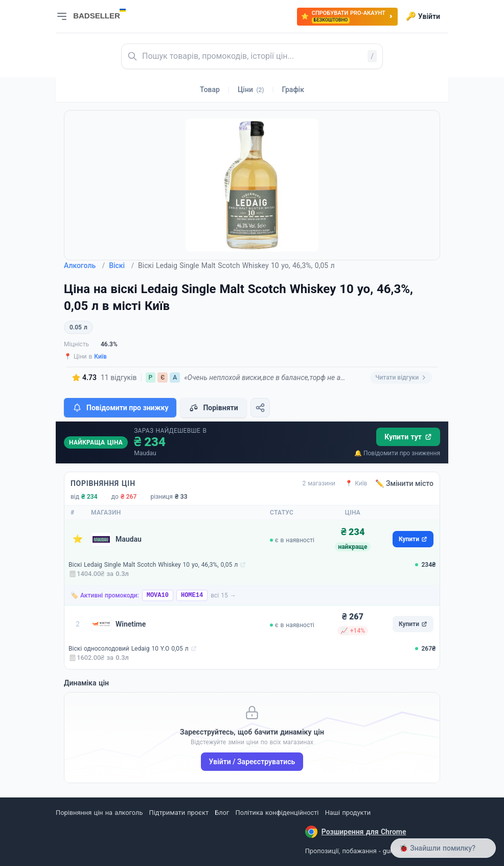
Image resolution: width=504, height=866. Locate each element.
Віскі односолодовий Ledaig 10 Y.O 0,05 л (129, 649)
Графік (293, 90)
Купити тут (408, 437)
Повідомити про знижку (120, 408)
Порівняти (213, 408)
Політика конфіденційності (277, 813)
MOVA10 (158, 595)
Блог (222, 813)
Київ (100, 357)
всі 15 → (223, 595)
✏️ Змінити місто (404, 483)
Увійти (423, 16)
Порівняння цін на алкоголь (99, 813)
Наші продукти (348, 813)
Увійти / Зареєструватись (252, 762)
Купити (413, 539)
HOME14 (192, 595)
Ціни (251, 90)
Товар (210, 90)
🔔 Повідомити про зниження (397, 453)
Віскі (121, 265)
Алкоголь (84, 265)
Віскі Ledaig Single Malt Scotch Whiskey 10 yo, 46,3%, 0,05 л (153, 565)
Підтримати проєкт (179, 813)
